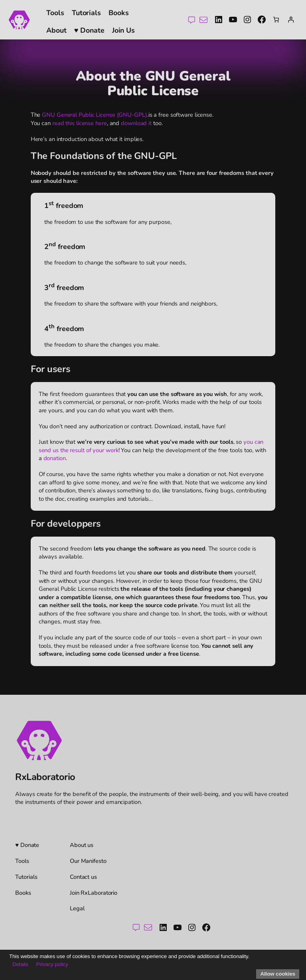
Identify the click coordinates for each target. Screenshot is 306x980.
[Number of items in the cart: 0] (276, 20)
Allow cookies (278, 974)
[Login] (291, 20)
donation (55, 458)
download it (136, 123)
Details (20, 964)
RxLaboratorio (45, 777)
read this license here (80, 123)
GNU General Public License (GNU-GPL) (94, 115)
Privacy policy (52, 964)
